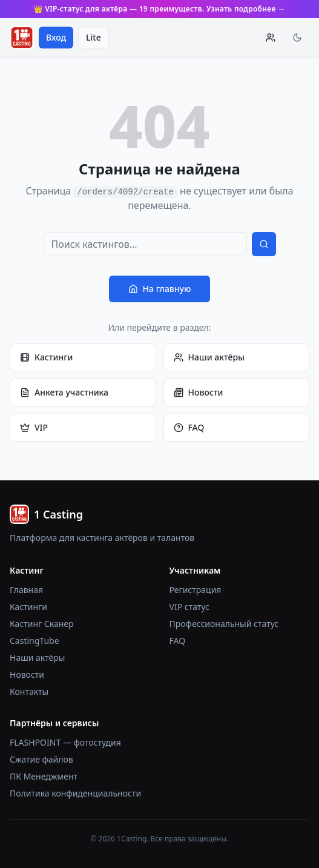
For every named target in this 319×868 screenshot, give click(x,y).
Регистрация (196, 590)
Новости (199, 392)
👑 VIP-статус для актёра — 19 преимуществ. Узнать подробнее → (160, 9)
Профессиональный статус (224, 624)
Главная (26, 590)
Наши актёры (209, 357)
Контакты (29, 691)
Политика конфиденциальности (75, 793)
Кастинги (46, 357)
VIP (34, 427)
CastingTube (35, 641)
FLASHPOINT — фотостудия (65, 742)
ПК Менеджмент (44, 776)
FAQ (189, 427)
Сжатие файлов (41, 759)
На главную (160, 289)
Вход (56, 37)
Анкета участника (64, 392)
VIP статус (189, 607)
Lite (94, 37)
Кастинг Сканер (42, 624)
